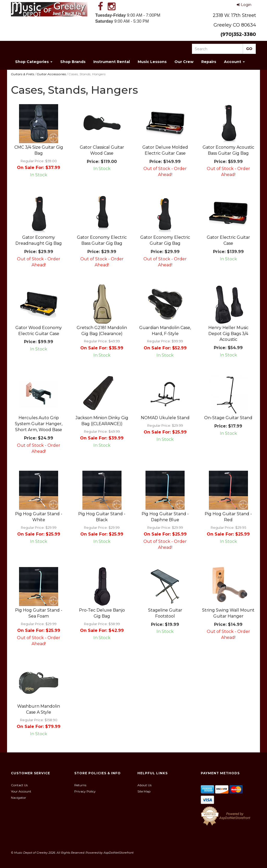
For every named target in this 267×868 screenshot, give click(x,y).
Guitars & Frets (23, 74)
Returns (80, 785)
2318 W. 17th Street (234, 15)
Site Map (144, 791)
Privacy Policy (85, 791)
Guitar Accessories (51, 74)
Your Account (21, 791)
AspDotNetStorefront (119, 853)
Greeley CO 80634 (235, 25)
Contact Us (19, 785)
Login (244, 5)
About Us (144, 785)
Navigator (19, 798)
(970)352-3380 (238, 34)
